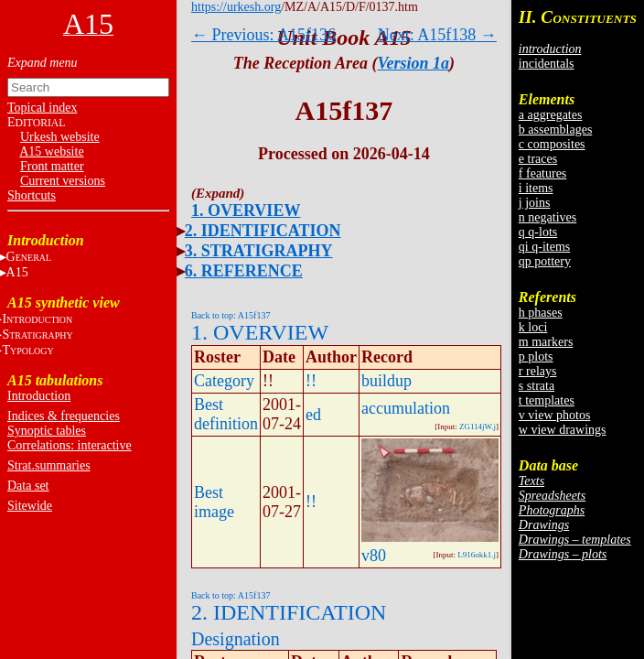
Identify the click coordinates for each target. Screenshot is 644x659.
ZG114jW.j (478, 427)
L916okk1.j (477, 555)
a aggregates (551, 115)
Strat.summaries (49, 465)
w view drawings (563, 430)
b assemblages (555, 130)
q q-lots (538, 232)
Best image (214, 502)
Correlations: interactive (70, 445)
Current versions (63, 181)
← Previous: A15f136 (263, 35)
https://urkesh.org (236, 7)
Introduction (39, 396)
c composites (552, 144)
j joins (535, 203)
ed (313, 415)
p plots (536, 357)
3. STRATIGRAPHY (259, 251)
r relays (538, 371)
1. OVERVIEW (246, 211)
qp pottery (545, 261)
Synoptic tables (47, 431)
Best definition (226, 414)
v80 (374, 556)
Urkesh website (60, 137)
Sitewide (30, 506)
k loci (533, 327)
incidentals (547, 64)
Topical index (42, 108)
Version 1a (414, 63)
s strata (537, 386)
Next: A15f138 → (437, 35)
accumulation (406, 408)
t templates (547, 400)
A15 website (51, 151)
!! (311, 381)
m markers (546, 342)
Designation (236, 639)
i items (536, 188)
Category (224, 381)
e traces (538, 159)
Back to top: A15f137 (231, 315)
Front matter (52, 166)
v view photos (555, 415)
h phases (541, 313)
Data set (28, 486)
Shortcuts (32, 195)
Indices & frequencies (64, 416)
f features (542, 173)
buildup (386, 381)
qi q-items (544, 247)
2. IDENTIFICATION (263, 231)
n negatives (547, 217)
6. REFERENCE (244, 271)
